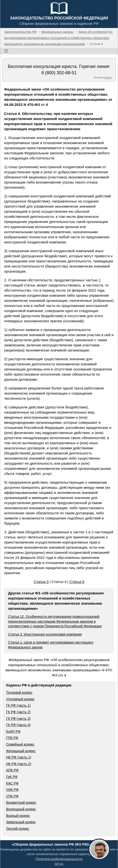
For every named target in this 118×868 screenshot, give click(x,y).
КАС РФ (12, 783)
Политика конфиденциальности (59, 859)
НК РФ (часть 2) (19, 764)
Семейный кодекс (20, 744)
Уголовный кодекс (20, 699)
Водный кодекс (18, 816)
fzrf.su (59, 864)
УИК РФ (12, 790)
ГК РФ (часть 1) (18, 705)
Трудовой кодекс (19, 693)
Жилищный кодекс (21, 751)
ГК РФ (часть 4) (18, 725)
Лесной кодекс (18, 829)
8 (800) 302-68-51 (59, 73)
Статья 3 (41, 582)
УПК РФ (12, 796)
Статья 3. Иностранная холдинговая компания (45, 634)
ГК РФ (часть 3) (18, 719)
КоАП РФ (13, 731)
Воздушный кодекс (21, 809)
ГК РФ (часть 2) (18, 712)
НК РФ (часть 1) (19, 757)
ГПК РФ (12, 738)
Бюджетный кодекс (21, 803)
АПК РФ (12, 770)
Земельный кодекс (21, 822)
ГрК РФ (12, 777)
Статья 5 (77, 582)
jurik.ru (108, 78)
